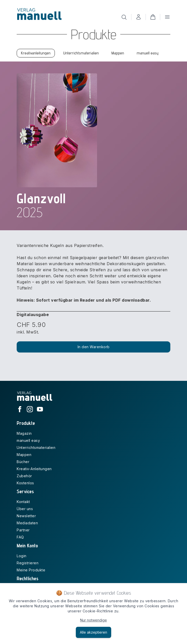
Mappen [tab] (118, 53)
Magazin (24, 433)
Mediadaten (27, 523)
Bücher (23, 462)
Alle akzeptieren (93, 632)
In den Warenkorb (94, 347)
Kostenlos (25, 483)
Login (22, 556)
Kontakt (23, 502)
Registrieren (28, 563)
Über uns (25, 509)
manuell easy (28, 440)
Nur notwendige (93, 620)
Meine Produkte (31, 570)
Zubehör (24, 476)
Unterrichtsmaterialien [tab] (81, 53)
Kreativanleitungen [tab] (36, 53)
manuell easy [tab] (148, 53)
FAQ (20, 537)
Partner (23, 530)
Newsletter (26, 516)
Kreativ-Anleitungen (34, 469)
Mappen (24, 455)
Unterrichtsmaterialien (36, 448)
